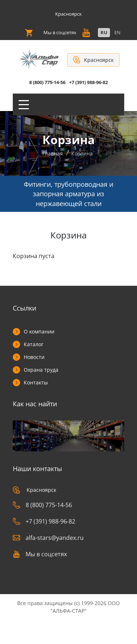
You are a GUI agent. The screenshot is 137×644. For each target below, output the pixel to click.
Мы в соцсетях (40, 554)
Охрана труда (41, 370)
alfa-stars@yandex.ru (48, 538)
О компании (39, 331)
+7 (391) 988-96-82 (88, 82)
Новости (34, 357)
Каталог (34, 344)
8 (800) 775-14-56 (47, 82)
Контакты (36, 382)
